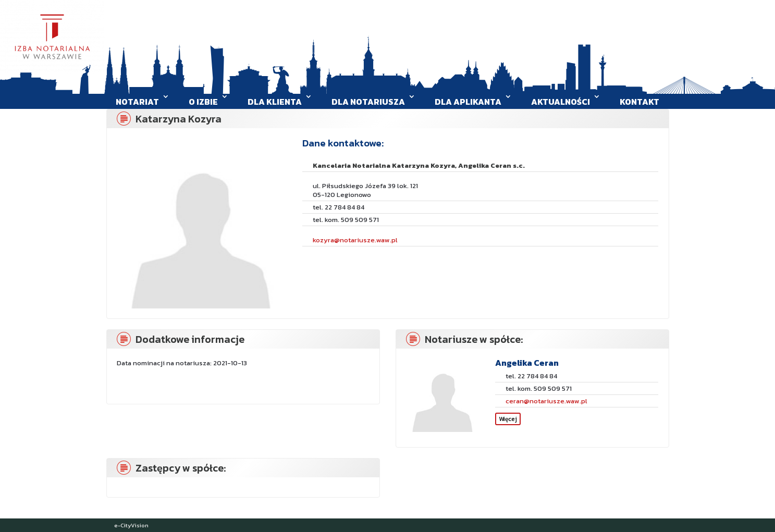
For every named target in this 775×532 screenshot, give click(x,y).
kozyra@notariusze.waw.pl (355, 240)
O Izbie (203, 102)
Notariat (137, 102)
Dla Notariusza (368, 102)
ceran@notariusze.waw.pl (546, 401)
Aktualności (561, 102)
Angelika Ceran (527, 363)
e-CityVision (131, 525)
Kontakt (639, 102)
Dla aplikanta (468, 102)
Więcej (508, 419)
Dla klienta (275, 102)
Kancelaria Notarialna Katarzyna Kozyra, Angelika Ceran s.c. (419, 165)
